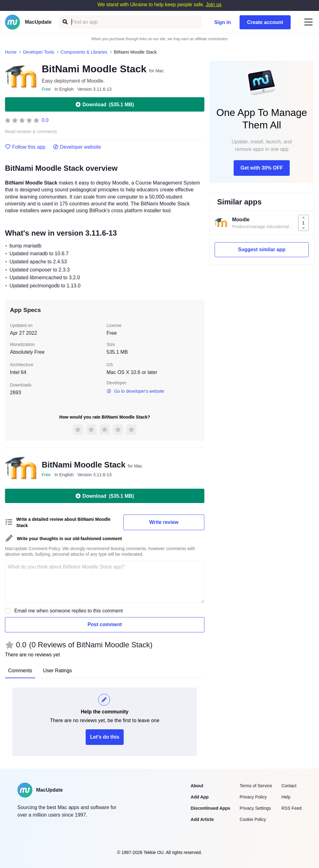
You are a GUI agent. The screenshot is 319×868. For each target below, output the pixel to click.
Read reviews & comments (31, 132)
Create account (265, 22)
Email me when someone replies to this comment (69, 611)
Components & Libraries (84, 52)
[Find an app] (65, 22)
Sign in (223, 22)
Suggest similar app (262, 249)
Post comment (105, 624)
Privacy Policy (253, 797)
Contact (289, 786)
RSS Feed (291, 808)
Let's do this (105, 737)
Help (286, 797)
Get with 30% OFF (262, 168)
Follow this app (25, 147)
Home (11, 52)
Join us (214, 5)
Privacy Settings (255, 808)
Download (105, 104)
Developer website (77, 147)
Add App (200, 797)
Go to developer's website (135, 391)
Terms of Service (256, 786)
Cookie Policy (253, 819)
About (197, 786)
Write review (164, 522)
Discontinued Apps (210, 808)
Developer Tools (39, 52)
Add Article (202, 819)
